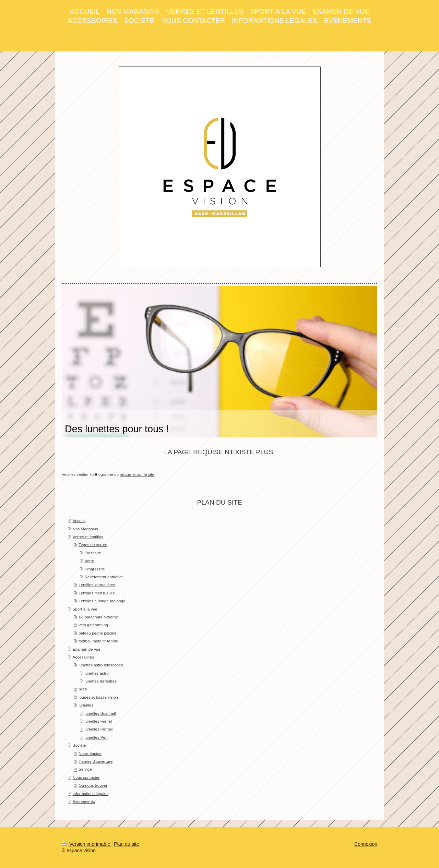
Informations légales (91, 793)
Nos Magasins (85, 529)
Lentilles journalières (97, 585)
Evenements (84, 801)
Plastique (93, 553)
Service (85, 769)
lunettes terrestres (101, 681)
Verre (90, 561)
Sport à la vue (85, 609)
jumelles (86, 705)
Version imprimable (87, 844)
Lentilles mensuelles (97, 593)
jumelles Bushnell (100, 713)
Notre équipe (90, 753)
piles (83, 689)
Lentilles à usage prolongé (102, 601)
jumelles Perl (96, 737)
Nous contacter (86, 777)
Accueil (79, 521)
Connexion (366, 844)
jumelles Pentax (99, 729)
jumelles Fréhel (98, 721)
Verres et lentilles (88, 537)
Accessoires (84, 657)
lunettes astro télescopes (101, 665)
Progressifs (95, 569)
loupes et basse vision (98, 697)
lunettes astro (97, 673)
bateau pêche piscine (97, 633)
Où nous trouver (93, 785)
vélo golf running (93, 625)
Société (79, 745)
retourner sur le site (137, 474)
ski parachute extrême (98, 617)
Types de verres (93, 545)
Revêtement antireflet (104, 577)
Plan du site (126, 844)
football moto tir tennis (98, 641)
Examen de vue (87, 649)
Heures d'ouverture (96, 761)
